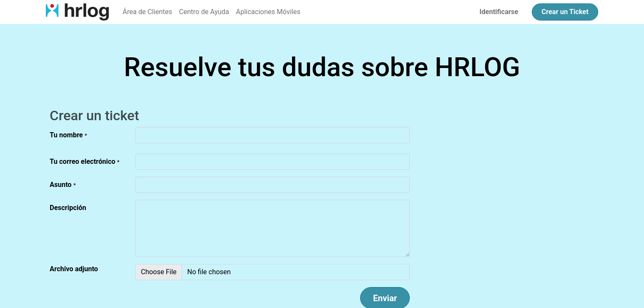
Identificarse (499, 12)
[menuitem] (147, 12)
